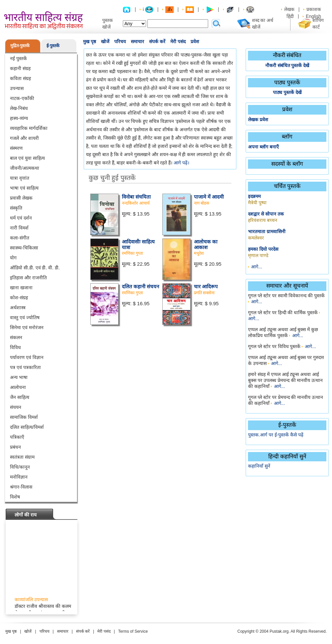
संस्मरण (16, 148)
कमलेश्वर (256, 238)
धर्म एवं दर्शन (21, 218)
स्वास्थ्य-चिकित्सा (24, 248)
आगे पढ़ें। (181, 163)
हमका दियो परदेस (263, 249)
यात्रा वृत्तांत (20, 178)
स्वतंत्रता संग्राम (22, 457)
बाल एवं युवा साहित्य (27, 158)
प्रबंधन (15, 447)
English (313, 16)
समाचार (137, 42)
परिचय (120, 42)
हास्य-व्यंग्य (19, 118)
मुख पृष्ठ (89, 42)
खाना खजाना (21, 288)
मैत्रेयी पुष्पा (257, 203)
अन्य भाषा (19, 377)
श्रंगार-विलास (21, 487)
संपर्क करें (157, 42)
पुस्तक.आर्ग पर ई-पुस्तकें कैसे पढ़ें (276, 435)
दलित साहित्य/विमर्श (27, 427)
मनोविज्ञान (19, 477)
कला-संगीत (20, 238)
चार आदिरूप (206, 286)
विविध (15, 347)
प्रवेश (195, 42)
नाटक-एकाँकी (22, 98)
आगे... (257, 267)
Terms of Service (133, 631)
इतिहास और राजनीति (28, 278)
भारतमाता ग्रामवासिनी (267, 231)
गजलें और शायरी (24, 138)
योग (13, 258)
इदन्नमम (254, 196)
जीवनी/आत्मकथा (25, 168)
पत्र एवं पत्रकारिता (25, 367)
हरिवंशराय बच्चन (263, 220)
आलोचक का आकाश (206, 244)
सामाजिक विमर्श (24, 417)
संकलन (16, 337)
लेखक (289, 9)
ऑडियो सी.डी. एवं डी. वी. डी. (35, 268)
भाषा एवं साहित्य (24, 188)
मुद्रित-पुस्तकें (20, 46)
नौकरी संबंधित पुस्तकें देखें (287, 65)
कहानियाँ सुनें (259, 466)
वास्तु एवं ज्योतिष (25, 318)
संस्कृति (16, 208)
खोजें (105, 42)
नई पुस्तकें (18, 58)
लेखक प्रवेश (258, 120)
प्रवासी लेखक (21, 198)
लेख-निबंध (19, 108)
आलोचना (18, 387)
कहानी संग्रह (20, 68)
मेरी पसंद (178, 42)
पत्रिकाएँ (17, 437)
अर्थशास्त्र (18, 308)
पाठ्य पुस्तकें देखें (287, 92)
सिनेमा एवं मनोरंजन (27, 327)
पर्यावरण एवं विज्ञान (27, 357)
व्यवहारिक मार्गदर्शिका (29, 128)
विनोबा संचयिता (136, 197)
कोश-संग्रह (19, 298)
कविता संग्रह (20, 78)
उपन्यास (17, 88)
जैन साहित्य (20, 397)
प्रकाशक (314, 9)
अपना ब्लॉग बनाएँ (263, 147)
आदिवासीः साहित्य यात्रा (138, 244)
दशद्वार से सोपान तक (266, 214)
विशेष (15, 497)
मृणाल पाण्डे (258, 255)
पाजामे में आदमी (209, 197)
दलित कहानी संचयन (140, 286)
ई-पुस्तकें (53, 46)
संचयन (16, 407)
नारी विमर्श (19, 228)
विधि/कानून (20, 467)
